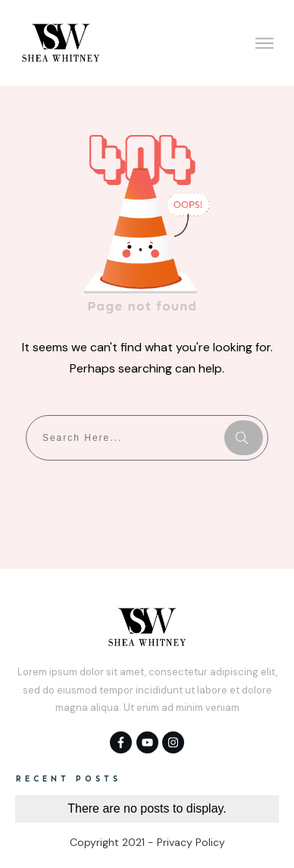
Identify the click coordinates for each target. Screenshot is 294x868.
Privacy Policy (191, 842)
